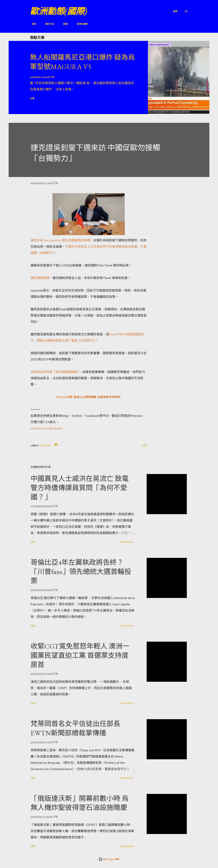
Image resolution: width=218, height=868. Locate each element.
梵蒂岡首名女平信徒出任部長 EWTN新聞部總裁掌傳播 (75, 728)
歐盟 (64, 24)
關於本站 (48, 24)
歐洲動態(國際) (58, 11)
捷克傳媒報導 (40, 278)
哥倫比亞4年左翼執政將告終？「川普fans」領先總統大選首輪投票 (81, 571)
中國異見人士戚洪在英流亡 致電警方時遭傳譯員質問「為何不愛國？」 (80, 488)
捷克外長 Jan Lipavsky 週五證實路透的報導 (60, 240)
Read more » (127, 542)
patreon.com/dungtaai (46, 428)
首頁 (32, 24)
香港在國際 (80, 24)
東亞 (49, 445)
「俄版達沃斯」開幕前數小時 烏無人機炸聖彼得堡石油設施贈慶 (80, 803)
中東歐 (43, 445)
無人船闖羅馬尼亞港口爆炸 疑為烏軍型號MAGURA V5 (82, 62)
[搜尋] (175, 11)
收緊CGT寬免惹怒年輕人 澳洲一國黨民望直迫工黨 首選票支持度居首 (80, 655)
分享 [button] (32, 98)
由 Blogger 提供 (109, 859)
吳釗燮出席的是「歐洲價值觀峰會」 (55, 372)
